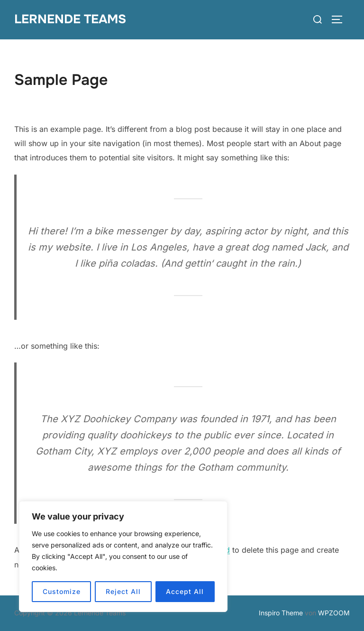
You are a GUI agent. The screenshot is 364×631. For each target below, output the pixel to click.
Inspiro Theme (281, 613)
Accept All (185, 591)
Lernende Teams (70, 19)
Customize (62, 591)
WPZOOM (334, 613)
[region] (123, 557)
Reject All (123, 591)
